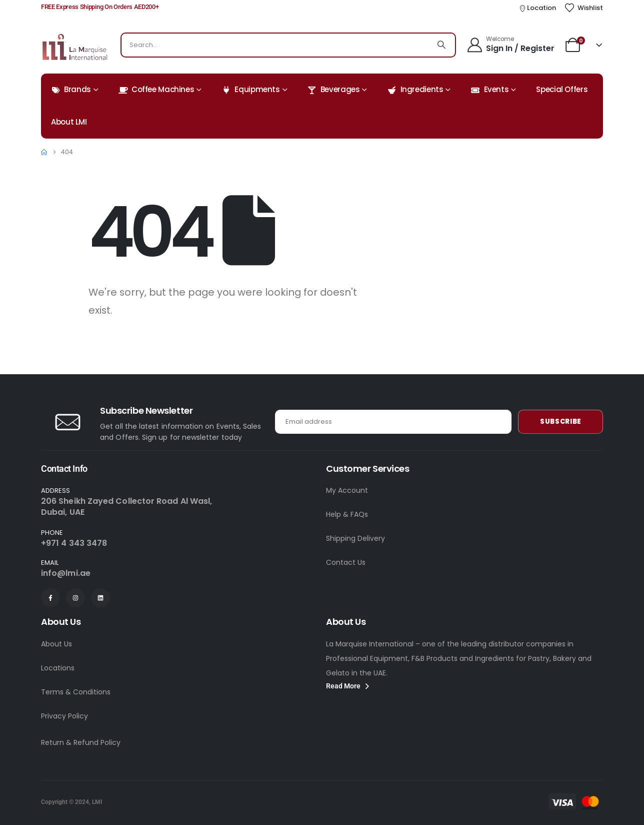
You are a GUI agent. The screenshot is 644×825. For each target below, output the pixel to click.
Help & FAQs (347, 514)
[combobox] (275, 45)
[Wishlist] (583, 8)
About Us (56, 644)
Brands (71, 89)
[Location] (537, 8)
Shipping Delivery (355, 538)
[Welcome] (510, 44)
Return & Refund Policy (81, 742)
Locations (58, 668)
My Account (347, 490)
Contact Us (346, 562)
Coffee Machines (156, 89)
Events (490, 89)
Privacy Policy (64, 716)
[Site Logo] (75, 47)
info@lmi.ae (66, 573)
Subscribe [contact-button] (561, 422)
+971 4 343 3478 (74, 543)
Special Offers (562, 89)
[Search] (441, 45)
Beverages (334, 89)
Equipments (250, 89)
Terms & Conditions (76, 692)
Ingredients (415, 89)
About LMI (69, 122)
